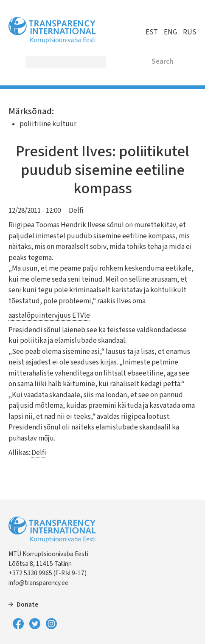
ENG (170, 32)
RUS (190, 32)
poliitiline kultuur (48, 124)
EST (152, 32)
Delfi (76, 211)
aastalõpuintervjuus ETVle (49, 316)
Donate (27, 604)
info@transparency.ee (38, 583)
